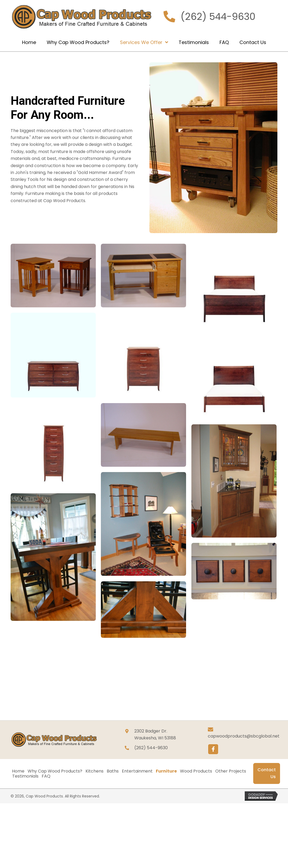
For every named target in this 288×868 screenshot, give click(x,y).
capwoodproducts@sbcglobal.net (244, 736)
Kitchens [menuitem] (94, 771)
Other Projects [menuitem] (231, 771)
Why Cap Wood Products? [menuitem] (55, 771)
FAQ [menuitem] (46, 776)
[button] (213, 749)
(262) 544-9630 (218, 17)
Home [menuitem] (18, 771)
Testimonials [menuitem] (25, 776)
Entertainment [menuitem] (137, 771)
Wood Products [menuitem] (196, 771)
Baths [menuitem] (113, 771)
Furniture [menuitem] (166, 771)
